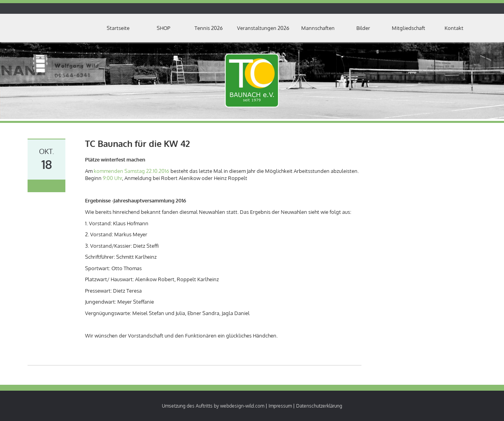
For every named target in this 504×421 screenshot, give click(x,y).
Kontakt (454, 28)
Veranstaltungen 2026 (263, 28)
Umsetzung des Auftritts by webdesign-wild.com (213, 406)
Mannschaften (318, 28)
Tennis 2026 (209, 28)
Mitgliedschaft (409, 28)
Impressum (280, 406)
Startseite (118, 28)
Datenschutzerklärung (319, 406)
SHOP (163, 28)
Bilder (363, 28)
